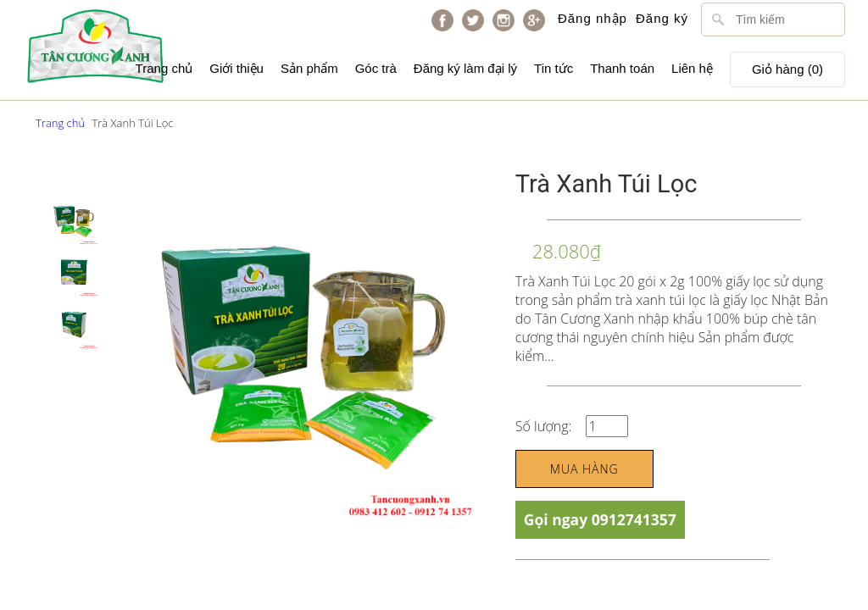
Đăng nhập (593, 18)
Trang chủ (164, 68)
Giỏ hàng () (787, 69)
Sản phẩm (309, 68)
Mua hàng (584, 469)
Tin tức (554, 68)
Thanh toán (622, 68)
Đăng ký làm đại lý (465, 68)
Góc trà (376, 68)
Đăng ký (662, 18)
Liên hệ (692, 68)
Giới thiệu (236, 68)
